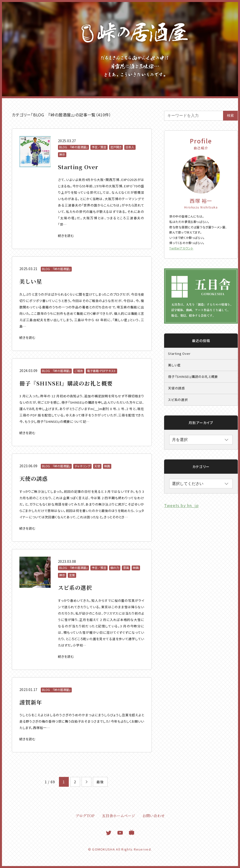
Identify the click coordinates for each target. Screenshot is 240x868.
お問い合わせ (154, 816)
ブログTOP (85, 816)
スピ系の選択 (178, 400)
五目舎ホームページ (119, 816)
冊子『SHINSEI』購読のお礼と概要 (193, 377)
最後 (100, 782)
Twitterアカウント (181, 248)
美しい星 (174, 365)
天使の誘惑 (176, 388)
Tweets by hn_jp (181, 505)
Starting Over (179, 353)
